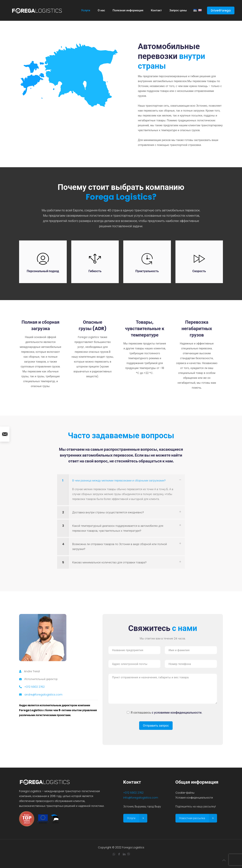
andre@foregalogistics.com (43, 695)
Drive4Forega (221, 10)
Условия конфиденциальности (194, 798)
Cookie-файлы (185, 793)
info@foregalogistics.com (141, 798)
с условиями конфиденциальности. (177, 713)
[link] (121, 490)
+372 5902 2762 (35, 687)
